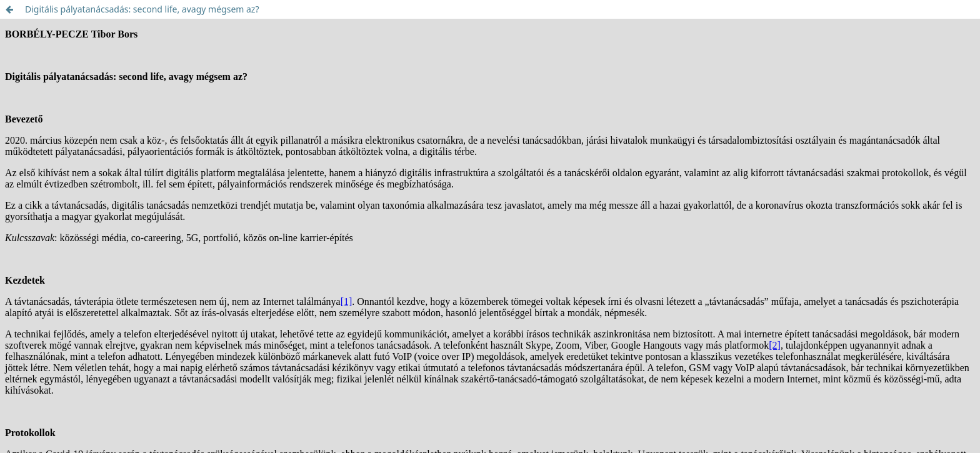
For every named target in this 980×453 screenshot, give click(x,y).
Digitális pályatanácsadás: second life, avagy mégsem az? (142, 9)
